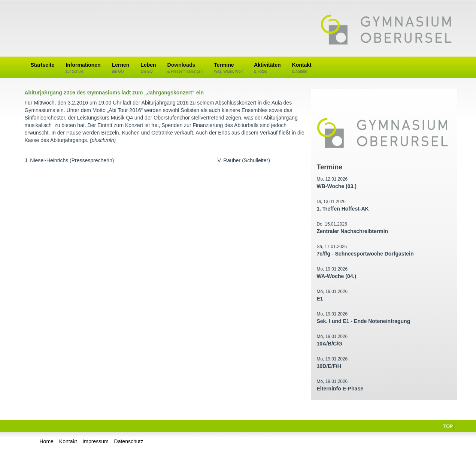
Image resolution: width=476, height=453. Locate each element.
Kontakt (302, 68)
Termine (228, 68)
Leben (148, 68)
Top (448, 426)
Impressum (95, 441)
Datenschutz (129, 441)
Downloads (185, 68)
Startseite (43, 65)
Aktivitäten (267, 68)
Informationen (83, 68)
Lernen (121, 68)
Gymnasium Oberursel (386, 30)
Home (47, 441)
